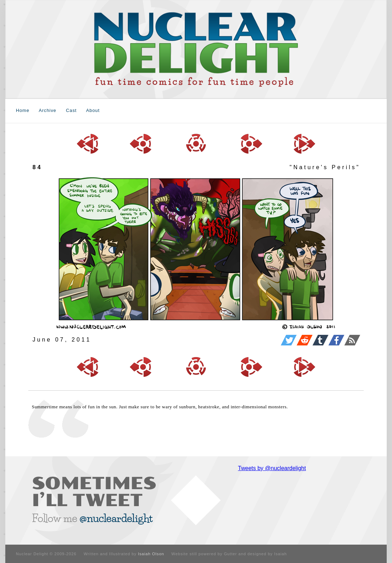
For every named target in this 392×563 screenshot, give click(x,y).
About (93, 110)
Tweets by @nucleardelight (272, 468)
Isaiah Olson (151, 554)
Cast (71, 110)
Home (23, 110)
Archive (48, 110)
